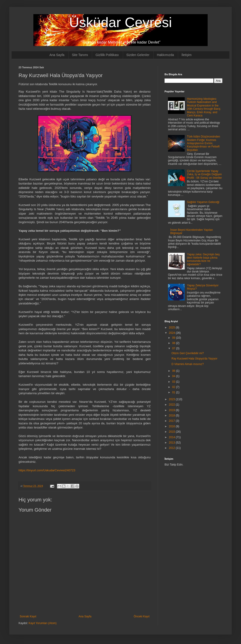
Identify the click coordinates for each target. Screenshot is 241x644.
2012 (172, 448)
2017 (172, 421)
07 (174, 348)
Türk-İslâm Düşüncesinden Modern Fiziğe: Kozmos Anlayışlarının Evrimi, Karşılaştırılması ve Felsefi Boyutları (204, 143)
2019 (172, 410)
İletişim (187, 55)
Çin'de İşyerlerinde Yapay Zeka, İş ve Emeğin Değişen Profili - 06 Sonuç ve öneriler (205, 174)
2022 (172, 405)
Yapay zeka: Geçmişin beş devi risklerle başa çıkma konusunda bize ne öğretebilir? (203, 259)
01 (174, 392)
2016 (172, 426)
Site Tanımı (80, 55)
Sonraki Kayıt (28, 616)
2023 (172, 399)
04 (174, 376)
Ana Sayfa (57, 55)
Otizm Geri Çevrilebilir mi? (188, 353)
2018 (172, 416)
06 (174, 371)
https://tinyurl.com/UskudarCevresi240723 (47, 470)
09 (174, 338)
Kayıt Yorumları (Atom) (43, 623)
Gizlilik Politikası (107, 55)
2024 (172, 333)
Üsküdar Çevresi (120, 22)
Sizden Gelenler (138, 55)
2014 (172, 437)
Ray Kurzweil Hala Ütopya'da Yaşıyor (194, 359)
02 (174, 387)
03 (174, 382)
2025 (172, 328)
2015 (172, 432)
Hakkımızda (165, 55)
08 (174, 343)
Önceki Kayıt (142, 616)
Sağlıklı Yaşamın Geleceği (203, 202)
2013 (172, 443)
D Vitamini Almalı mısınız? (188, 364)
